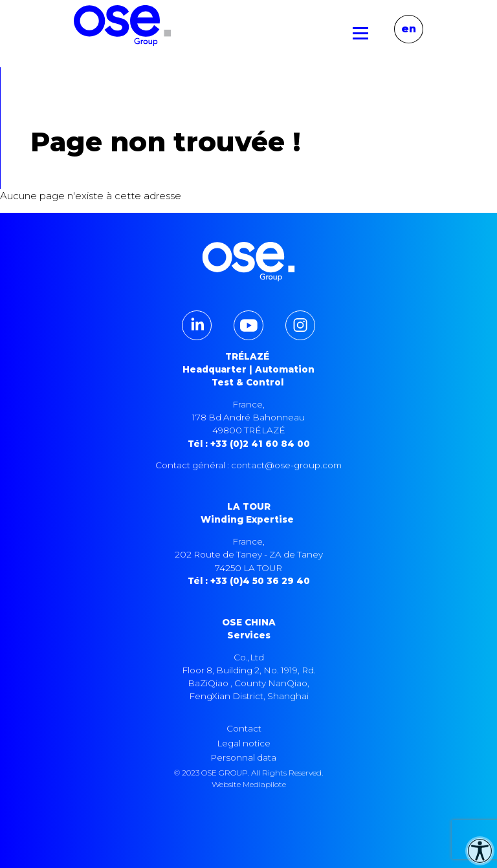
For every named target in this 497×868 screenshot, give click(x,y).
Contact (244, 728)
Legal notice (244, 743)
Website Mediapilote (249, 784)
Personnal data (244, 757)
